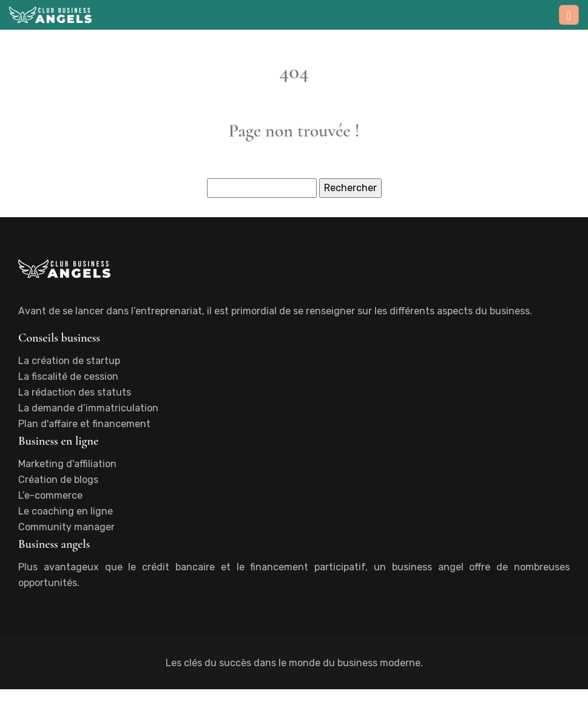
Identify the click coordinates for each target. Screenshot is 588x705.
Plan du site (294, 697)
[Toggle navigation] (569, 15)
